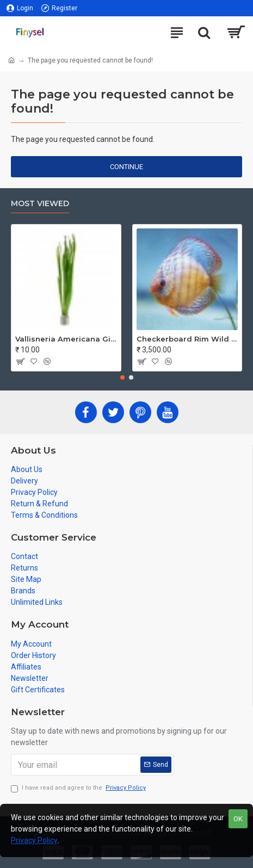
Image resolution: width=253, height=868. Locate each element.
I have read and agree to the (79, 788)
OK (238, 819)
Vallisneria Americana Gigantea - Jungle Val (66, 339)
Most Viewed (40, 204)
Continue (126, 167)
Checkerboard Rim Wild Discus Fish (187, 339)
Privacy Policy (34, 840)
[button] (122, 377)
